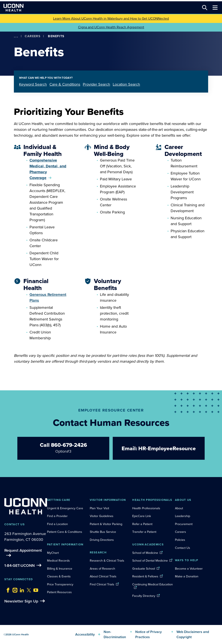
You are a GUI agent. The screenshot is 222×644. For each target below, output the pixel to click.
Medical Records (58, 561)
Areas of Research (103, 569)
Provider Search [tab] (96, 84)
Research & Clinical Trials (107, 561)
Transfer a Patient (144, 532)
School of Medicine (145, 553)
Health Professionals (146, 508)
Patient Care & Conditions (65, 532)
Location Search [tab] (126, 84)
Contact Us (183, 548)
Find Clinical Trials (102, 584)
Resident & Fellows (145, 576)
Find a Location (57, 524)
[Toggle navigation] (215, 8)
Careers (33, 36)
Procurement (184, 524)
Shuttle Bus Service (103, 532)
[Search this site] (205, 8)
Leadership (183, 516)
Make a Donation (187, 576)
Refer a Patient (142, 524)
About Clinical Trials (103, 576)
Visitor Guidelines (102, 516)
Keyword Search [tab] (33, 84)
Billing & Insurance (60, 569)
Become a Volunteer (189, 569)
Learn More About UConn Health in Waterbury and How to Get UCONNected (111, 18)
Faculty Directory (144, 596)
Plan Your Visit (99, 508)
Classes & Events (59, 576)
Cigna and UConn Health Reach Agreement (111, 27)
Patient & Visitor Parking (106, 524)
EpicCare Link (142, 516)
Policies (180, 540)
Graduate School (144, 569)
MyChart (53, 553)
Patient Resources (59, 592)
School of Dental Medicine (150, 561)
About (179, 508)
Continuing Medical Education (153, 584)
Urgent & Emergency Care (65, 508)
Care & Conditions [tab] (65, 84)
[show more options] (16, 36)
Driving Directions (102, 540)
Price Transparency (60, 584)
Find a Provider (57, 516)
